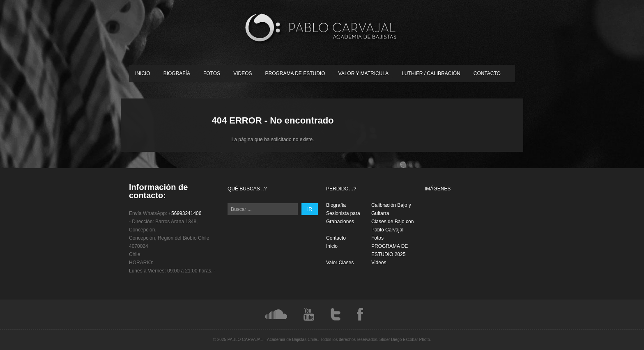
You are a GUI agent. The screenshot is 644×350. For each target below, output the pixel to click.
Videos (243, 73)
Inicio (143, 73)
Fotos (212, 73)
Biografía (177, 73)
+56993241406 (185, 213)
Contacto (487, 73)
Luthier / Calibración (431, 73)
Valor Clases (340, 263)
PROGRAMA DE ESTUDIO (295, 73)
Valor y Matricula (363, 73)
